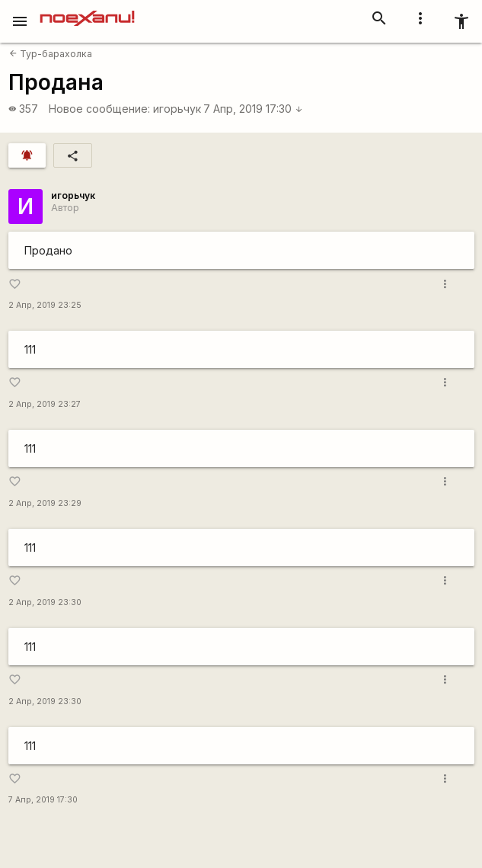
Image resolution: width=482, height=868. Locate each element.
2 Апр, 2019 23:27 (45, 404)
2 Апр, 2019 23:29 (45, 503)
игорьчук (177, 109)
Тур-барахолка (51, 54)
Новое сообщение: (99, 109)
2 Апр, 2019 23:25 (45, 305)
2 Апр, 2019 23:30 (45, 602)
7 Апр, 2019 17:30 (253, 109)
